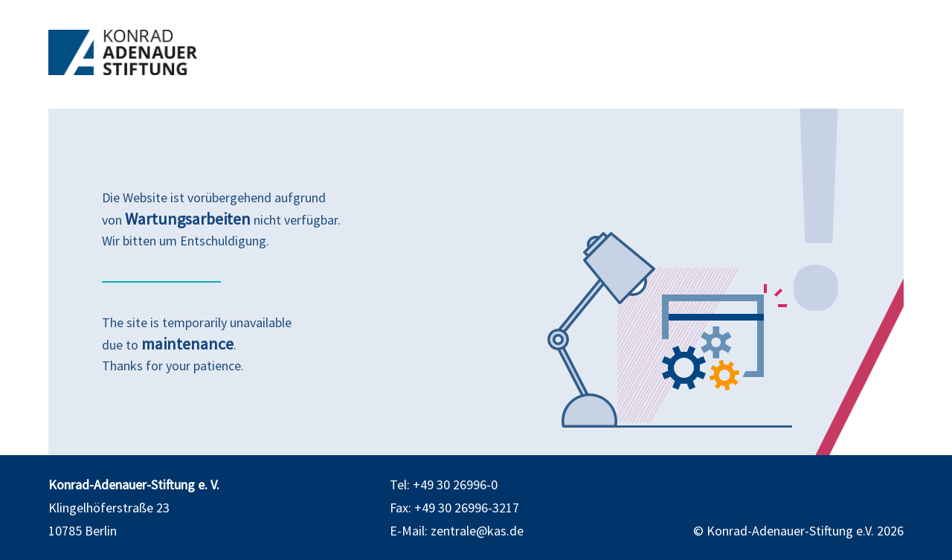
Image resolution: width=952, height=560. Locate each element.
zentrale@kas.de (477, 531)
